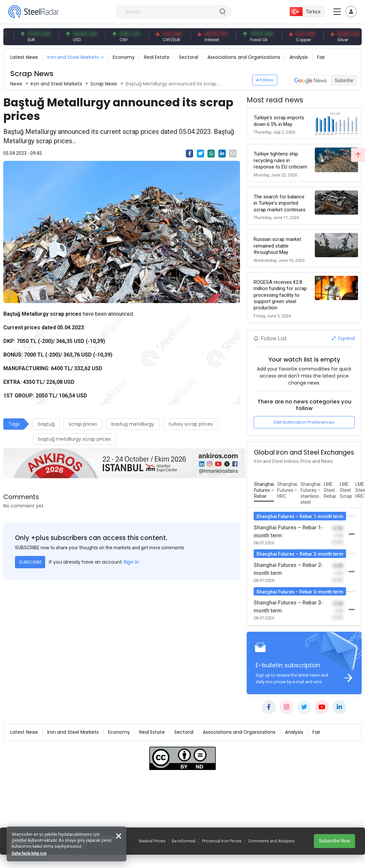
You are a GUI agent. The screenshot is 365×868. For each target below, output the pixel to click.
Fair (321, 57)
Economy (124, 57)
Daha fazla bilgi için (29, 853)
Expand (343, 338)
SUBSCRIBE (30, 562)
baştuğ (46, 424)
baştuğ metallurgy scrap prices (74, 439)
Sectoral (188, 57)
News (16, 84)
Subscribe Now (334, 841)
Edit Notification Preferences (304, 422)
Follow (265, 80)
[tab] (264, 490)
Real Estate (157, 57)
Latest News (24, 57)
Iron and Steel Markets (73, 57)
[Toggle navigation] (351, 12)
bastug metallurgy (133, 424)
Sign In (131, 562)
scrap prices (83, 424)
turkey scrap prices (191, 424)
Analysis (299, 57)
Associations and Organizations (244, 57)
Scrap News (104, 84)
